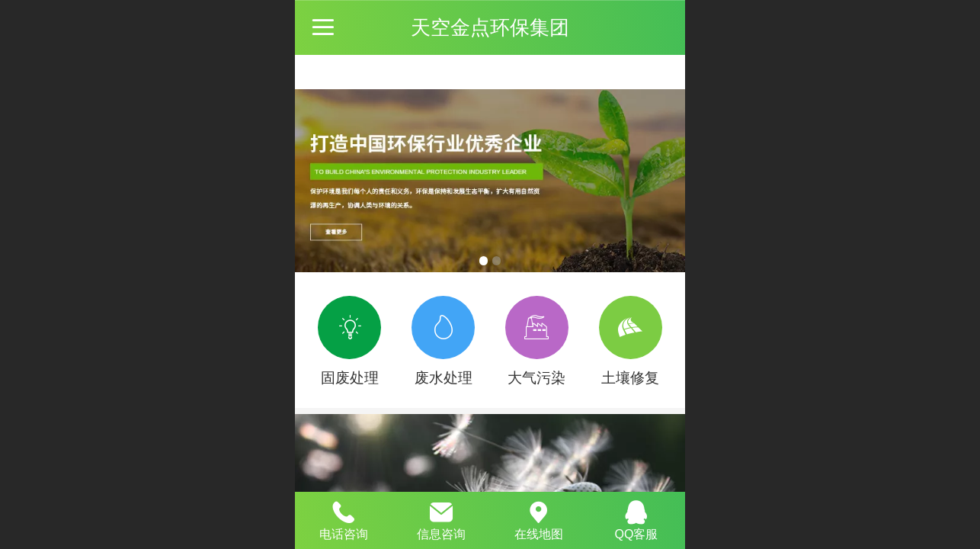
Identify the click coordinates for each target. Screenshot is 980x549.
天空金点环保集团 (490, 27)
